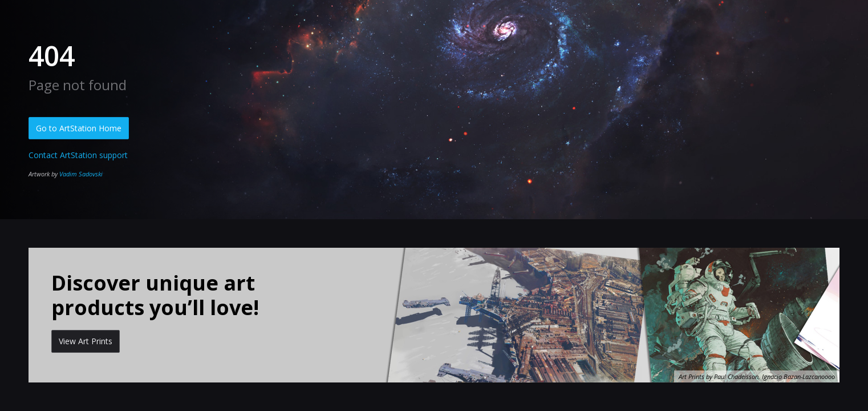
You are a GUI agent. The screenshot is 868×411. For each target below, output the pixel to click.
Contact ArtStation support (78, 155)
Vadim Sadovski (81, 174)
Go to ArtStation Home (79, 128)
